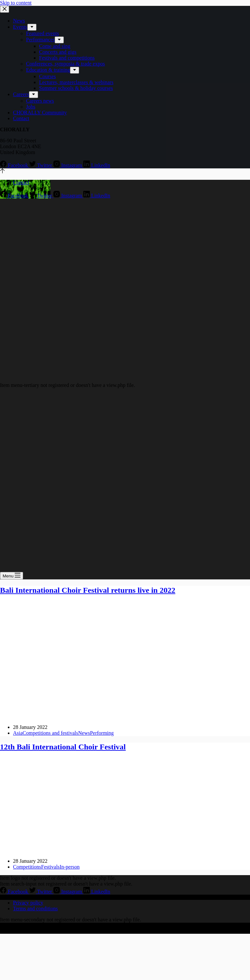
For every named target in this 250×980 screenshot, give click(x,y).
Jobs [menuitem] (31, 107)
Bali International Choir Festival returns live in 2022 (88, 590)
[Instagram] (68, 165)
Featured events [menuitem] (42, 33)
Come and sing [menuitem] (55, 46)
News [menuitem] (19, 21)
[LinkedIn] (97, 165)
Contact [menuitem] (21, 118)
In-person (69, 867)
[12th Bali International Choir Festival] (125, 850)
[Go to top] (2, 171)
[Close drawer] (5, 9)
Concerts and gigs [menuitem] (58, 52)
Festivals (50, 867)
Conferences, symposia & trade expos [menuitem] (65, 64)
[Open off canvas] (12, 576)
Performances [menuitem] (40, 40)
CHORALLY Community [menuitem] (40, 113)
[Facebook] (15, 165)
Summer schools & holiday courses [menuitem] (76, 88)
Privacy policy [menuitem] (28, 903)
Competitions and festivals (50, 733)
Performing (102, 733)
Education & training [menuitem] (48, 70)
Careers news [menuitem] (40, 101)
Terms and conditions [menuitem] (35, 909)
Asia (18, 733)
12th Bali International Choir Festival (63, 747)
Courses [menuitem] (48, 76)
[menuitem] (32, 27)
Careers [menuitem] (21, 94)
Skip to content (16, 3)
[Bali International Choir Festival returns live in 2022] (125, 716)
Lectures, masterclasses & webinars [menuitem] (76, 82)
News (84, 733)
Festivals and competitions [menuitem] (67, 58)
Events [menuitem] (20, 27)
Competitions (27, 867)
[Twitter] (41, 165)
